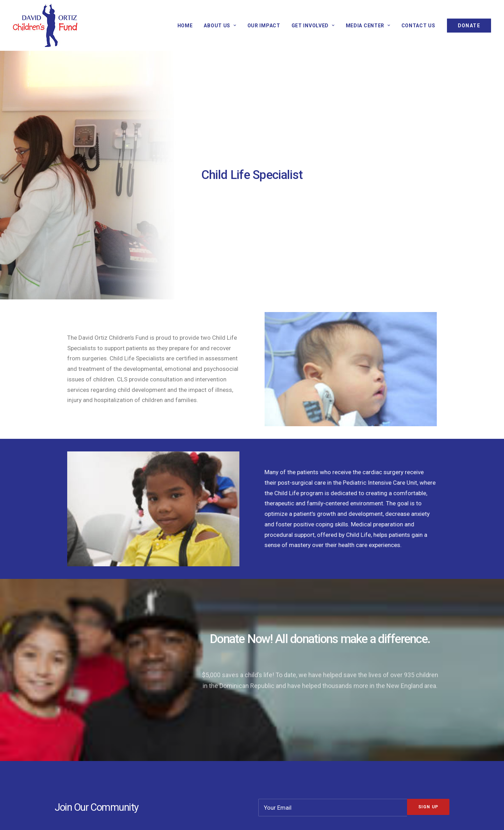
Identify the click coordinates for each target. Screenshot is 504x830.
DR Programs (81, 728)
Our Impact (264, 26)
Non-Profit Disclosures (297, 728)
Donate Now (182, 718)
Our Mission (79, 718)
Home (185, 26)
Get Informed (183, 728)
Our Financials (286, 718)
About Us (220, 26)
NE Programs (81, 739)
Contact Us (418, 26)
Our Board (281, 739)
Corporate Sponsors (192, 739)
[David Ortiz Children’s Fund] (45, 25)
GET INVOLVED (313, 26)
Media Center (368, 26)
